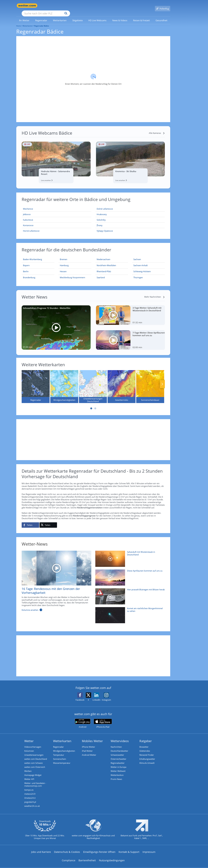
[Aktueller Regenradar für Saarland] (101, 274)
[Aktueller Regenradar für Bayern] (26, 262)
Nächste (162, 380)
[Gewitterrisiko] (122, 383)
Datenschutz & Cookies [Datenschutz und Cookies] (67, 848)
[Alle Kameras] (157, 129)
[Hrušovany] (130, 210)
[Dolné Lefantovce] (130, 205)
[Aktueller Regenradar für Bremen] (64, 256)
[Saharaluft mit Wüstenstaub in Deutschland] (129, 556)
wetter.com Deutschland (36, 755)
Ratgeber (146, 737)
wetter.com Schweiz (34, 759)
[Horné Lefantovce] (56, 227)
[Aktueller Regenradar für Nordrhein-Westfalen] (106, 262)
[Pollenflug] (163, 6)
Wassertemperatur (62, 759)
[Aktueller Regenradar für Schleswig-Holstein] (142, 268)
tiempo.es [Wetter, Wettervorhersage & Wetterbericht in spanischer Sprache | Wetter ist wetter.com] (29, 786)
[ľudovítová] (56, 216)
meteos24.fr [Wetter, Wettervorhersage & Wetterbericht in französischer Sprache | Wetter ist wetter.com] (30, 790)
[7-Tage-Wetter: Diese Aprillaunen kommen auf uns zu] (130, 336)
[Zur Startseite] (27, 6)
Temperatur (59, 751)
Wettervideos (120, 737)
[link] (24, 17)
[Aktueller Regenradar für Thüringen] (138, 274)
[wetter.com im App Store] (103, 720)
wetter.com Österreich (35, 763)
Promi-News (116, 775)
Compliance (69, 856)
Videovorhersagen (33, 743)
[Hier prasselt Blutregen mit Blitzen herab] (129, 594)
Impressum (149, 848)
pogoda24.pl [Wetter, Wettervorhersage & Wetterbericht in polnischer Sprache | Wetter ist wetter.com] (30, 798)
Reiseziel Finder (147, 751)
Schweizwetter (117, 751)
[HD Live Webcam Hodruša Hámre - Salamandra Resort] (56, 155)
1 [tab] (91, 405)
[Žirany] (130, 221)
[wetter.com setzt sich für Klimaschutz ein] (93, 828)
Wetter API (29, 775)
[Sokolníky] (130, 216)
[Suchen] (87, 6)
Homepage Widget (33, 771)
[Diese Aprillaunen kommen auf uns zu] (129, 575)
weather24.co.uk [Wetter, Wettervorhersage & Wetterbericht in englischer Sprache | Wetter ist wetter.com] (32, 802)
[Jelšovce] (56, 210)
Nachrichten (116, 743)
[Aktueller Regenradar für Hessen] (63, 268)
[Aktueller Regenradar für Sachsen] (137, 256)
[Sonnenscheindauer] (150, 383)
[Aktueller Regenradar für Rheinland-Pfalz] (104, 268)
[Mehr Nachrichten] (155, 293)
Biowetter (144, 743)
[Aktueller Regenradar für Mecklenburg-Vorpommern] (72, 274)
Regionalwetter (118, 759)
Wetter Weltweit (118, 767)
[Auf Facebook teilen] (30, 521)
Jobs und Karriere (41, 848)
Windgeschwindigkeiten (64, 747)
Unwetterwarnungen (34, 751)
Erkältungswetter (147, 755)
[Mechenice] (56, 205)
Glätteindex (145, 747)
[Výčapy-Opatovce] (130, 227)
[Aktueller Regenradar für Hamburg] (64, 262)
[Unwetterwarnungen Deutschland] (93, 383)
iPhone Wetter (88, 743)
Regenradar (58, 743)
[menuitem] (24, 16)
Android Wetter (89, 751)
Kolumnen (29, 747)
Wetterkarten (28, 22)
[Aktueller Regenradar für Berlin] (26, 268)
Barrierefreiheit (87, 856)
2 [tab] (95, 405)
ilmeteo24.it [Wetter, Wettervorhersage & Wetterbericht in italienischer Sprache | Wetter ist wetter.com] (30, 794)
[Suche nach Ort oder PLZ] (66, 6)
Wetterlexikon (117, 771)
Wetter (29, 737)
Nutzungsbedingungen (112, 856)
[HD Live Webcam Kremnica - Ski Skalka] (130, 155)
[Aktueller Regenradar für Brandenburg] (29, 274)
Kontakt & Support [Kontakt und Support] (129, 848)
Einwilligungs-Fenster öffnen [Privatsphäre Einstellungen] (99, 848)
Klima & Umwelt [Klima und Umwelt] (147, 759)
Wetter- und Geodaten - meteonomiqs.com (35, 781)
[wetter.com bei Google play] (83, 719)
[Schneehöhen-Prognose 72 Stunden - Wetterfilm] (56, 324)
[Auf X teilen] (48, 521)
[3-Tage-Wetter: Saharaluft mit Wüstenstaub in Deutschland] (130, 311)
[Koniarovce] (56, 221)
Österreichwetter (118, 755)
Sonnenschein (60, 755)
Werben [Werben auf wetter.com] (28, 767)
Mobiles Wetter (92, 737)
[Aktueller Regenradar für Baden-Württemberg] (32, 256)
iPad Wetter (87, 747)
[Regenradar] (36, 383)
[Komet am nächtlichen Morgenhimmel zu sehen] (129, 613)
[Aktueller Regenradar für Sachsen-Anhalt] (141, 262)
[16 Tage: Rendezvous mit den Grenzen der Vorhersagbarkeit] (54, 578)
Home (19, 22)
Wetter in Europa (118, 763)
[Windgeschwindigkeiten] (64, 383)
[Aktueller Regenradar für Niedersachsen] (103, 256)
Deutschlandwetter (119, 747)
